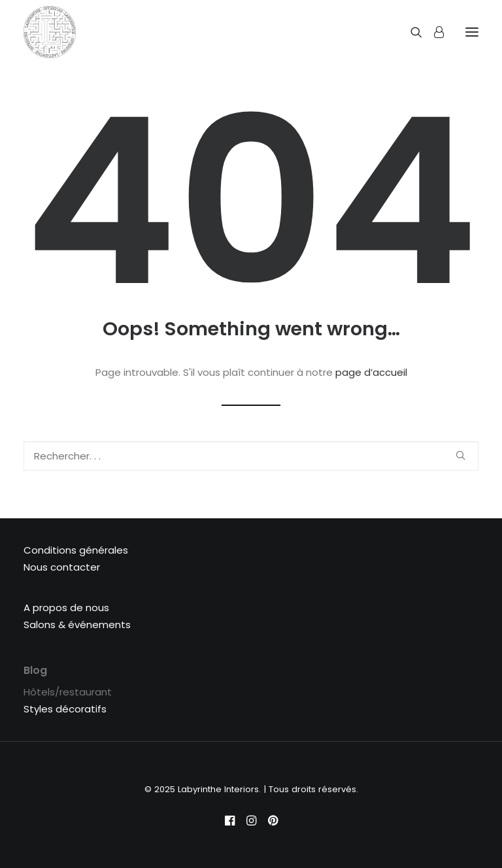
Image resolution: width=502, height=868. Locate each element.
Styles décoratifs (65, 709)
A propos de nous (66, 608)
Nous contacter (62, 567)
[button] (460, 455)
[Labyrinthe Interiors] (50, 32)
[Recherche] (410, 32)
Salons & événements (77, 625)
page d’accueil (371, 372)
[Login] (433, 32)
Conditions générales (76, 550)
